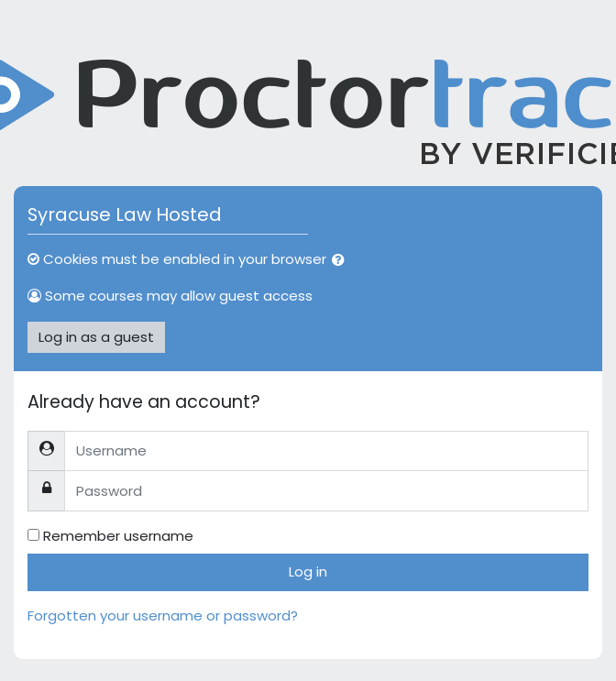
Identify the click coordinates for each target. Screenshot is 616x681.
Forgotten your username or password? (163, 615)
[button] (342, 261)
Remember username (118, 536)
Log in (308, 571)
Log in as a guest (96, 337)
